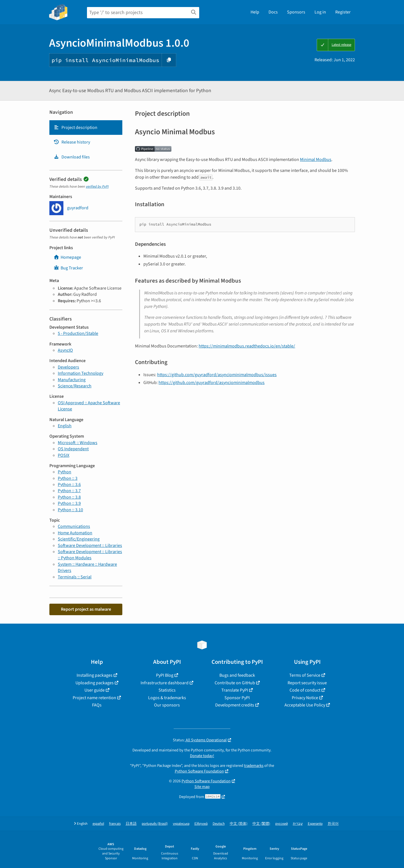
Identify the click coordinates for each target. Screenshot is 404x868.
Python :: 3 (68, 478)
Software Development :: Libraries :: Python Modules (90, 555)
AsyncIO (65, 350)
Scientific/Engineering (79, 539)
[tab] (86, 128)
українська (181, 824)
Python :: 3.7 (69, 491)
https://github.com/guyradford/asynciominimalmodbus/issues (217, 375)
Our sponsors (167, 705)
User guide (95, 690)
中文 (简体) (239, 824)
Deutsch (219, 824)
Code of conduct (305, 690)
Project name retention (94, 698)
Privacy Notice (305, 698)
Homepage (67, 257)
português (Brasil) (155, 824)
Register (343, 12)
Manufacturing (72, 380)
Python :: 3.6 (69, 485)
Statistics (167, 690)
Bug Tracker (68, 268)
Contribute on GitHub (235, 683)
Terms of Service (305, 675)
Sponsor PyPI (237, 698)
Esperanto (315, 824)
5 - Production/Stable (78, 333)
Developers (68, 367)
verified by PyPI (97, 187)
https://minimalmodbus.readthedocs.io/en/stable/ (247, 346)
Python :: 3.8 (69, 497)
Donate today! (202, 756)
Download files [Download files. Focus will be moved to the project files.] (72, 157)
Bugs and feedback (237, 675)
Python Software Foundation (199, 771)
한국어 (333, 824)
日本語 (131, 824)
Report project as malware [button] (86, 609)
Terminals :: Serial (75, 577)
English (65, 426)
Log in (320, 12)
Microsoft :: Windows (78, 443)
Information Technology (81, 373)
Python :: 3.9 (69, 503)
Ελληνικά (201, 824)
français (115, 824)
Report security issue (307, 683)
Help (255, 12)
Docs (273, 12)
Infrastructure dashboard (165, 683)
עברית (298, 824)
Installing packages (95, 675)
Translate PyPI (235, 690)
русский (282, 824)
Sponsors (296, 12)
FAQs (97, 705)
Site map (202, 787)
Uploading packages (95, 683)
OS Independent (73, 449)
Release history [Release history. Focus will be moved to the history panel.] (72, 142)
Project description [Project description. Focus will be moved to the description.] (75, 128)
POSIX (64, 455)
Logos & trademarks (167, 698)
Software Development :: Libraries (90, 546)
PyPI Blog (165, 675)
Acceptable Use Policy (305, 705)
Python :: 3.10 (70, 510)
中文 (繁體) (261, 824)
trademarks (254, 766)
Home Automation (75, 533)
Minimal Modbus (316, 160)
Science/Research (75, 386)
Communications (74, 526)
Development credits (235, 705)
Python (65, 472)
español (98, 824)
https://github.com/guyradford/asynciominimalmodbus (212, 383)
